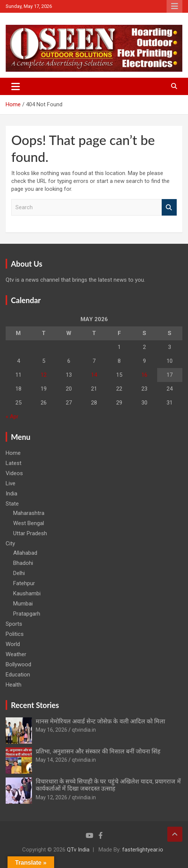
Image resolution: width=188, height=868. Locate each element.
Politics (15, 634)
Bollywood (18, 664)
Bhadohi (23, 563)
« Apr (12, 417)
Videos (14, 473)
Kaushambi (27, 593)
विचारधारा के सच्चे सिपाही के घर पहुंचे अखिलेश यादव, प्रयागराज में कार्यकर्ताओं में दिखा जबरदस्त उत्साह (108, 785)
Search (169, 208)
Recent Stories (35, 705)
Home (13, 453)
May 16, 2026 (52, 730)
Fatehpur (24, 583)
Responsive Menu (174, 6)
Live (11, 483)
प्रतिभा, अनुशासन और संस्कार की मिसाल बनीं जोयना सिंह (98, 751)
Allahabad (25, 553)
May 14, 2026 (52, 760)
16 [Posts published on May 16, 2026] (144, 375)
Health (14, 685)
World (13, 644)
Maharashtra (29, 513)
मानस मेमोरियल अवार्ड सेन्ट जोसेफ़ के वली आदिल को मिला (100, 721)
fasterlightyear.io (143, 850)
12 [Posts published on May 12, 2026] (44, 375)
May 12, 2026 (52, 797)
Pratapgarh (27, 614)
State (12, 504)
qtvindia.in (84, 730)
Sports (14, 624)
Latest (14, 463)
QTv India (78, 850)
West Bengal (29, 523)
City (10, 543)
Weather (16, 654)
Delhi (19, 573)
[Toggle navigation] (16, 86)
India (11, 494)
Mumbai (23, 604)
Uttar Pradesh (30, 533)
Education (18, 675)
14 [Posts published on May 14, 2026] (94, 375)
